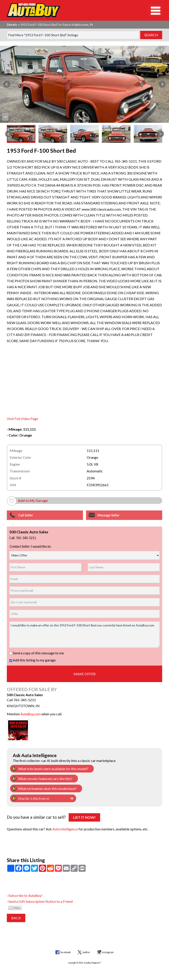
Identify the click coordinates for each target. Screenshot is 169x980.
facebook (65, 952)
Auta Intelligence (65, 829)
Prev (7, 84)
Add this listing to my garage (32, 660)
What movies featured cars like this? (45, 779)
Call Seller (26, 515)
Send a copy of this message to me (37, 653)
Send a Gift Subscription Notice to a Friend (40, 901)
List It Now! (84, 817)
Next (162, 84)
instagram (108, 952)
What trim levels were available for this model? (53, 769)
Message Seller (108, 515)
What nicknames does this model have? (47, 788)
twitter (86, 952)
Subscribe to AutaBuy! (25, 895)
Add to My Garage (33, 500)
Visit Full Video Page (22, 419)
